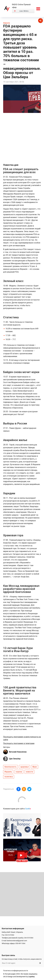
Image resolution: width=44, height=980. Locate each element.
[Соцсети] (40, 21)
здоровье (24, 767)
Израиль (8, 772)
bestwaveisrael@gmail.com (17, 941)
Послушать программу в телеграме (19, 743)
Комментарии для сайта (17, 809)
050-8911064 (20, 943)
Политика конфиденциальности (16, 971)
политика (9, 777)
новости (29, 772)
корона (19, 772)
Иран (35, 767)
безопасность (11, 767)
